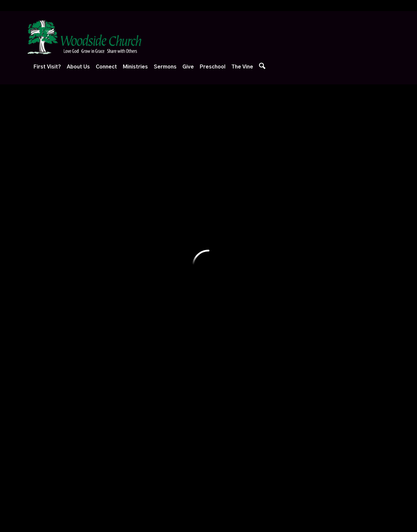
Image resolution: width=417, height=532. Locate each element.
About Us (202, 37)
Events (128, 279)
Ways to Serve (137, 324)
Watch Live (224, 279)
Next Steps (43, 294)
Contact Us (88, 385)
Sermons (289, 37)
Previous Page (63, 205)
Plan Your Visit (46, 279)
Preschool (336, 37)
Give (312, 37)
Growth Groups (137, 294)
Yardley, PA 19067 (186, 151)
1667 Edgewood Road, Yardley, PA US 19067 (180, 469)
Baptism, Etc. (91, 370)
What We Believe (95, 279)
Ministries (259, 37)
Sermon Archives (230, 340)
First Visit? (171, 37)
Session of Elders (95, 355)
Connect (230, 37)
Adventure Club (183, 279)
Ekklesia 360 (208, 514)
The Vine (366, 37)
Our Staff (86, 317)
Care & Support (138, 309)
